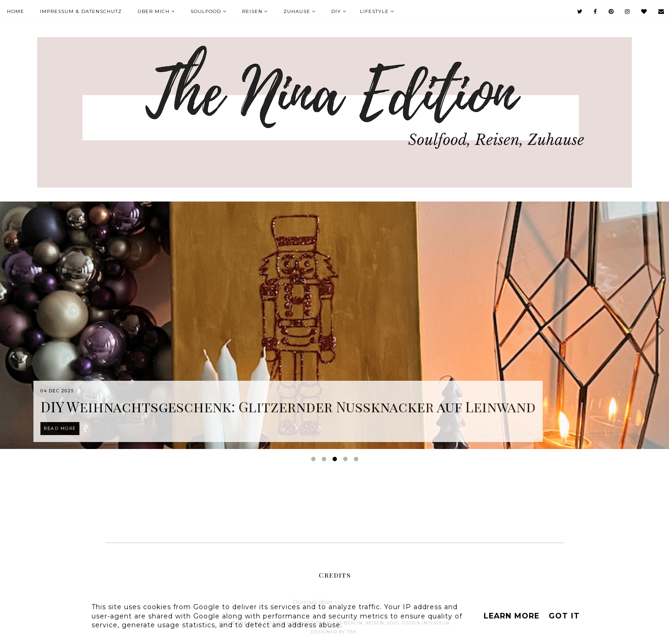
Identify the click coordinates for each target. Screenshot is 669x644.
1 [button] (315, 461)
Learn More (512, 616)
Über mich (154, 11)
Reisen (252, 11)
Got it (564, 616)
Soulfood (206, 11)
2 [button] (326, 461)
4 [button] (347, 461)
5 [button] (358, 461)
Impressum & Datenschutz (81, 11)
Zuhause (297, 11)
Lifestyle (374, 11)
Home (16, 11)
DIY (336, 11)
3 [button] (336, 461)
